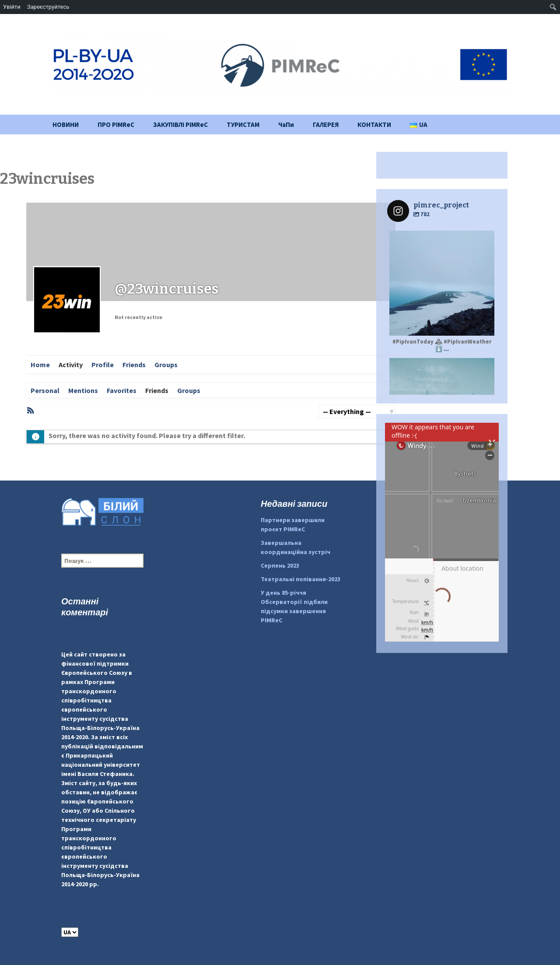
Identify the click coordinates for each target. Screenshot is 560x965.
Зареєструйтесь (48, 7)
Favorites (122, 390)
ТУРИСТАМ (243, 125)
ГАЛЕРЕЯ (326, 125)
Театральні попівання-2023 (301, 579)
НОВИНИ (66, 125)
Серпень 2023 (280, 565)
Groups (166, 365)
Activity (71, 365)
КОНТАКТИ (374, 125)
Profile (103, 365)
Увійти (12, 7)
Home (40, 365)
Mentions (83, 390)
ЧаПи (286, 125)
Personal (45, 390)
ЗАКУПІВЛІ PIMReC (180, 125)
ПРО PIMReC (116, 125)
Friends (134, 365)
